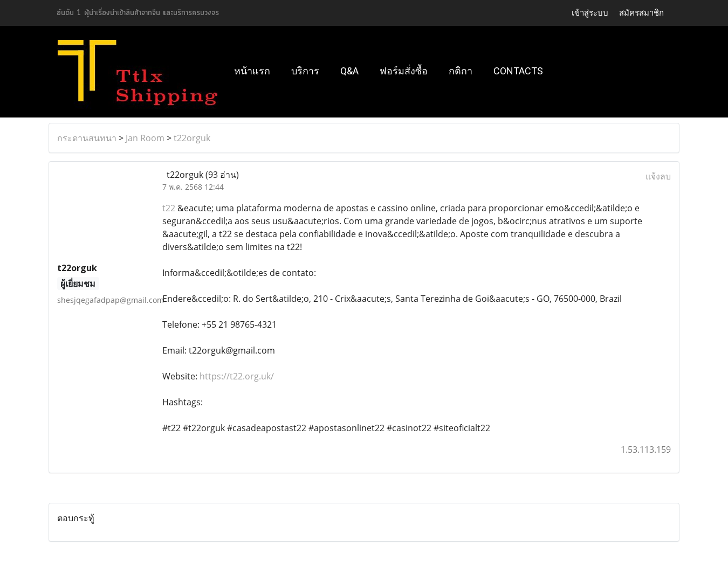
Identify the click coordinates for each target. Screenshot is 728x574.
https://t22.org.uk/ (237, 376)
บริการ (305, 71)
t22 (169, 208)
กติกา (461, 71)
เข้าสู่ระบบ (590, 13)
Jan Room (145, 138)
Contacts (518, 71)
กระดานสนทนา (87, 138)
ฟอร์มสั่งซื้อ (404, 71)
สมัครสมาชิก (641, 13)
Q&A (349, 71)
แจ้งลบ (658, 176)
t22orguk (192, 138)
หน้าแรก (252, 71)
